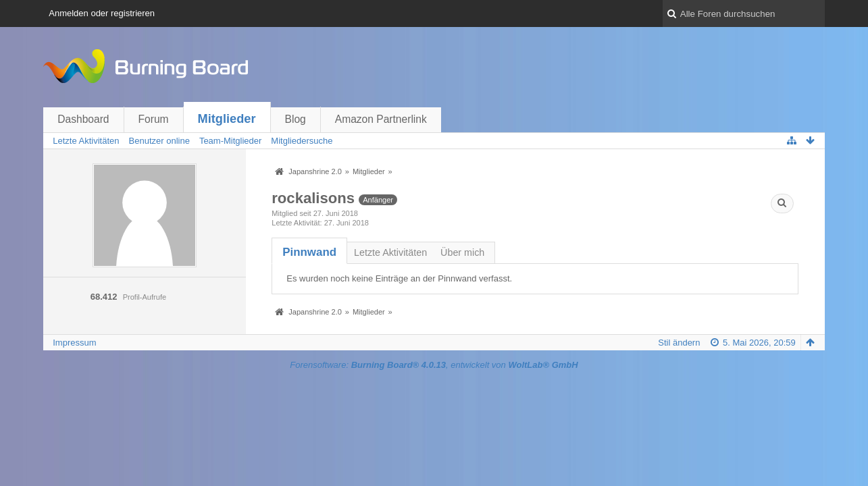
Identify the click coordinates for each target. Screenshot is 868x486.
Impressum (74, 343)
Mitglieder (227, 119)
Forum (154, 119)
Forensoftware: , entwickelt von (434, 365)
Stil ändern (679, 343)
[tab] (309, 252)
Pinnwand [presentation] (309, 252)
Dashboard (83, 119)
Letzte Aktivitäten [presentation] (390, 252)
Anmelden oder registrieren (102, 13)
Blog (296, 119)
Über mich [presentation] (462, 252)
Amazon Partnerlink (381, 119)
